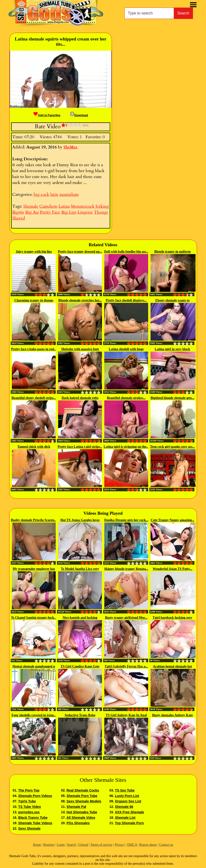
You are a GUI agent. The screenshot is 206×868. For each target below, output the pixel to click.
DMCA (132, 845)
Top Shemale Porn (129, 823)
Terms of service (101, 845)
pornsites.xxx (29, 812)
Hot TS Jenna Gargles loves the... (80, 520)
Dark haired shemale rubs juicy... (80, 398)
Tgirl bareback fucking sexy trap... (172, 618)
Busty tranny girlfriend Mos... (126, 618)
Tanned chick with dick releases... (34, 447)
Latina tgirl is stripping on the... (126, 447)
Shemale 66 (124, 807)
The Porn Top (29, 790)
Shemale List (125, 818)
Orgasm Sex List (128, 801)
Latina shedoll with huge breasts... (126, 349)
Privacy (120, 845)
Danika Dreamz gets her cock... (126, 520)
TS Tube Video (30, 807)
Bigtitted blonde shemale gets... (172, 398)
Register (49, 845)
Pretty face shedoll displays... (126, 300)
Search (183, 13)
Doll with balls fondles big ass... (126, 252)
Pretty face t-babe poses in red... (34, 349)
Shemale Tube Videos (35, 823)
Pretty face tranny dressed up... (80, 252)
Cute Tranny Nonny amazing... (173, 520)
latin (54, 195)
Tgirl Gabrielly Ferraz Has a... (126, 666)
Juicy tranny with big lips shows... (34, 252)
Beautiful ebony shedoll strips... (34, 398)
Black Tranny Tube (33, 818)
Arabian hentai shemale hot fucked (172, 667)
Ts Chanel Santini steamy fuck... (34, 618)
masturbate (69, 195)
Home (37, 845)
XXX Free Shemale (130, 812)
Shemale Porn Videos (35, 796)
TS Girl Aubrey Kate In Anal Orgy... (126, 716)
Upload (83, 845)
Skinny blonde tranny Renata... (126, 569)
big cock (41, 195)
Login (61, 845)
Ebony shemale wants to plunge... (172, 301)
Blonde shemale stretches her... (80, 300)
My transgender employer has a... (34, 569)
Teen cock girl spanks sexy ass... (172, 447)
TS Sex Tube (125, 790)
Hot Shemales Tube (82, 812)
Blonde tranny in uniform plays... (173, 252)
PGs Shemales (78, 823)
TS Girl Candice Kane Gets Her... (80, 667)
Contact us (166, 845)
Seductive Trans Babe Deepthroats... (80, 716)
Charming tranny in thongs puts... (34, 301)
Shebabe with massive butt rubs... (80, 349)
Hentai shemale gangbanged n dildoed (34, 667)
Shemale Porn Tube (82, 796)
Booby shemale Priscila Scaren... (34, 520)
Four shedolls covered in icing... (34, 715)
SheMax (71, 147)
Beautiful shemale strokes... (126, 398)
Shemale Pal (76, 807)
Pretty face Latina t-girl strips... (80, 447)
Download (79, 115)
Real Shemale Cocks (83, 790)
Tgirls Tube (27, 801)
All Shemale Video (81, 818)
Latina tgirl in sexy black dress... (172, 349)
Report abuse (148, 845)
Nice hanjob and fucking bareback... (80, 618)
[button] (60, 79)
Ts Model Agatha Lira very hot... (80, 569)
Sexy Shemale (29, 828)
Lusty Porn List (127, 796)
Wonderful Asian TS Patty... (172, 569)
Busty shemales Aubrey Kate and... (172, 716)
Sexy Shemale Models (84, 801)
